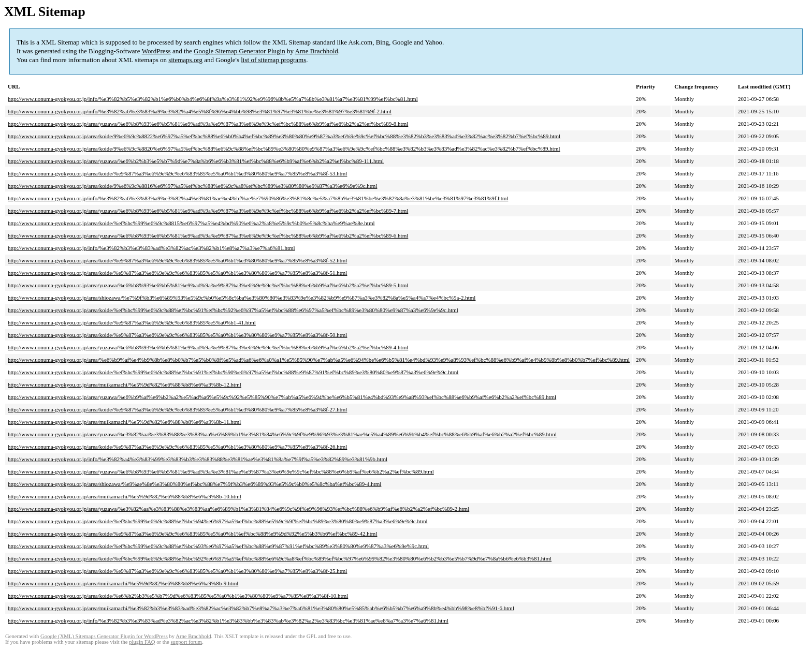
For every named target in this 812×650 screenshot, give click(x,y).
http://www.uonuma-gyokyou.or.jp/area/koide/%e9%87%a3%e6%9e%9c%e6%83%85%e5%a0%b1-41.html (132, 322)
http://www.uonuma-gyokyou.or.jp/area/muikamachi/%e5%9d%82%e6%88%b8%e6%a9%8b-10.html (125, 496)
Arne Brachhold (316, 51)
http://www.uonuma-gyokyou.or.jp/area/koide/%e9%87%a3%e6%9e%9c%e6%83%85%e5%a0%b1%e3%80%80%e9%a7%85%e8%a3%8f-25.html (177, 571)
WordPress (156, 51)
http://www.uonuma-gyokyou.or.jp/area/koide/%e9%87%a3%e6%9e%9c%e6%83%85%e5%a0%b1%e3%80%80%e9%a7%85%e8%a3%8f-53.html (177, 173)
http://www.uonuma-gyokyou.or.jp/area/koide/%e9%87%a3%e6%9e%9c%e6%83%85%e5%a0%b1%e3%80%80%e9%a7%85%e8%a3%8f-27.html (177, 409)
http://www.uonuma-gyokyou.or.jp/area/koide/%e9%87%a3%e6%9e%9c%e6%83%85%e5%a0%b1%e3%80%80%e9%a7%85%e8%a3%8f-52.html (177, 260)
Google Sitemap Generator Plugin (240, 51)
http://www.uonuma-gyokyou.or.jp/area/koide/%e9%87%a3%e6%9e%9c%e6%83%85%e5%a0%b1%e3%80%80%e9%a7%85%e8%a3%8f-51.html (177, 273)
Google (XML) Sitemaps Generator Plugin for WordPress (104, 636)
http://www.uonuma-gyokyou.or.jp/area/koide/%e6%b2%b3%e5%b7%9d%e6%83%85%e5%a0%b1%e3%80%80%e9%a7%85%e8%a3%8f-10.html (178, 596)
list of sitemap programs (273, 60)
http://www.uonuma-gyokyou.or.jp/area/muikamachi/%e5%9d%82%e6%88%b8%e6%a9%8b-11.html (124, 422)
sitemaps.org (185, 60)
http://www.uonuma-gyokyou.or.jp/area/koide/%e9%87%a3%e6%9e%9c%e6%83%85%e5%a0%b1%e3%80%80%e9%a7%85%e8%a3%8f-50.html (177, 335)
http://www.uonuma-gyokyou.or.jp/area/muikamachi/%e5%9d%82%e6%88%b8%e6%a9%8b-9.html (123, 583)
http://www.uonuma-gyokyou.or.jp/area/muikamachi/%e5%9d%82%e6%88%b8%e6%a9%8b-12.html (125, 385)
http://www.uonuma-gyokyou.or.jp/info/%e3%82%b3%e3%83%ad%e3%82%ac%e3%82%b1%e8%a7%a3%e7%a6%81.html (151, 248)
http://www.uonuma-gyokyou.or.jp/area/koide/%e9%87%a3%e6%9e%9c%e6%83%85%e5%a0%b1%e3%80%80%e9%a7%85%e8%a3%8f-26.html (177, 447)
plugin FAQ (142, 642)
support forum (186, 642)
